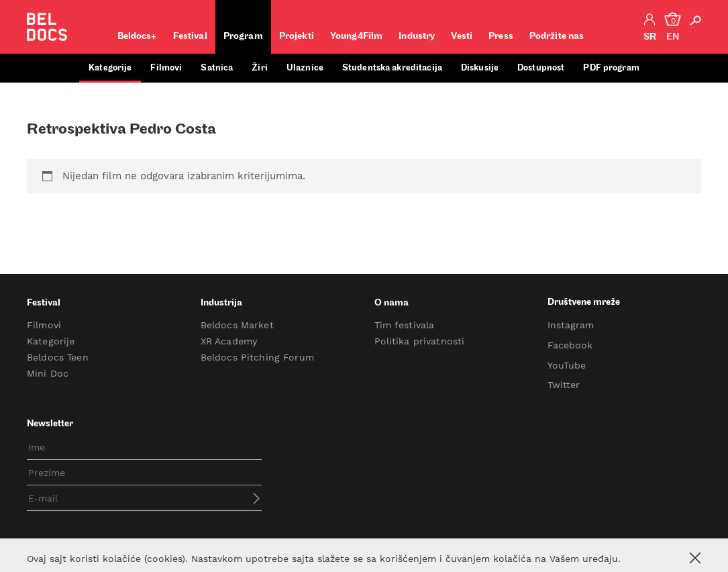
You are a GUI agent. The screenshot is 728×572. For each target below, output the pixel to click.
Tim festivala (405, 325)
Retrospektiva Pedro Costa (121, 130)
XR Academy (229, 341)
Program (243, 37)
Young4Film (356, 37)
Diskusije (480, 68)
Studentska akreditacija (392, 68)
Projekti (297, 37)
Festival (190, 37)
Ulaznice (305, 68)
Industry (417, 37)
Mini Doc (48, 373)
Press (501, 37)
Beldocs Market (237, 325)
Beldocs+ (137, 37)
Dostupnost (541, 68)
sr (650, 37)
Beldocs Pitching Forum (257, 357)
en (673, 37)
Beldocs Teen (58, 357)
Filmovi (166, 68)
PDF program (611, 68)
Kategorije (110, 68)
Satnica (217, 68)
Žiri (260, 68)
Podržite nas (557, 37)
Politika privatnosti (420, 341)
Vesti (462, 37)
